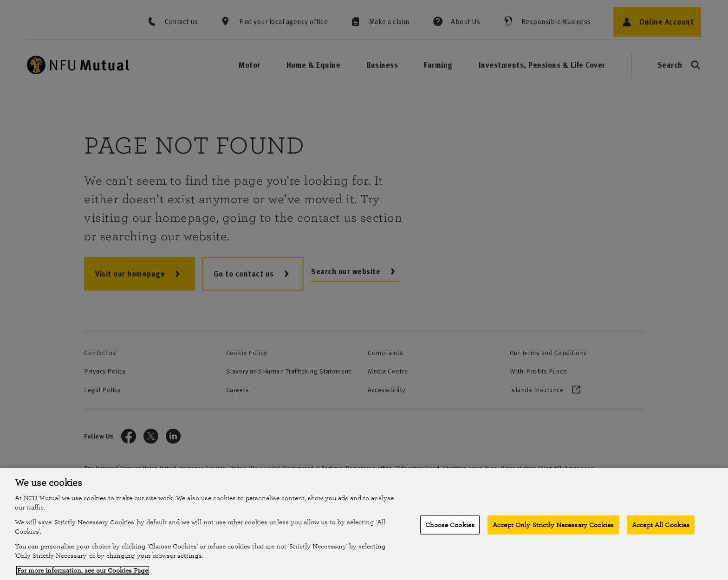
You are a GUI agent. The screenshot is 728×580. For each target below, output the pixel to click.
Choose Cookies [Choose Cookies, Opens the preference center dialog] (450, 525)
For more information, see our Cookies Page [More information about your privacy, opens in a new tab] (83, 570)
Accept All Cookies (661, 525)
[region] (364, 524)
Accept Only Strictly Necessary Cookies (553, 525)
